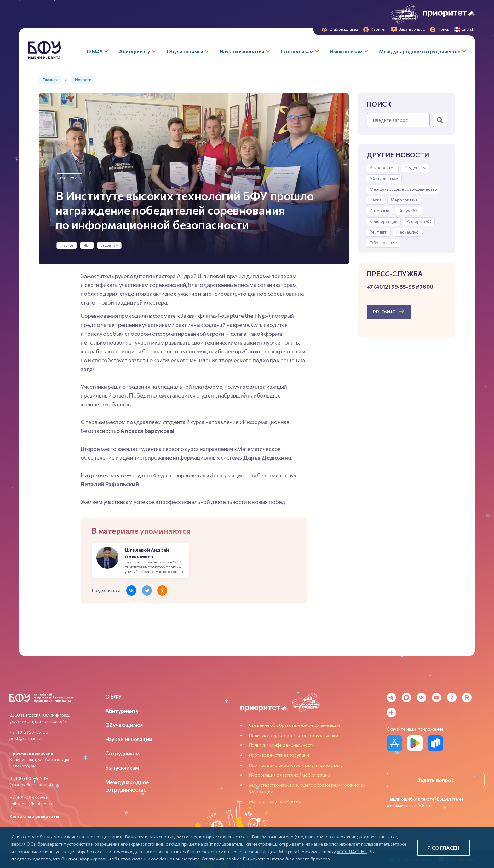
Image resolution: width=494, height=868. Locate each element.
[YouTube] (437, 697)
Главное (67, 245)
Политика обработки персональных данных (294, 735)
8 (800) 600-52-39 (29, 778)
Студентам (109, 245)
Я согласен (444, 848)
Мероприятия (404, 200)
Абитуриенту (122, 711)
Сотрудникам (122, 753)
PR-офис (384, 312)
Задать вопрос (436, 780)
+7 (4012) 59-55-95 (29, 732)
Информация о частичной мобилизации (290, 775)
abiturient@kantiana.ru (32, 804)
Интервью (379, 211)
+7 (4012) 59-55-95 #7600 (400, 287)
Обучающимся (124, 725)
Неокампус (407, 232)
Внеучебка (409, 211)
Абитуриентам (384, 178)
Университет (382, 168)
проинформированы (90, 859)
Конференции (383, 221)
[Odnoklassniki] (452, 697)
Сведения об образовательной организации (294, 725)
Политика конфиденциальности (282, 745)
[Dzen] (391, 713)
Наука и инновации (129, 739)
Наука (376, 200)
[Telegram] (391, 697)
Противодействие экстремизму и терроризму (296, 765)
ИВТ (87, 245)
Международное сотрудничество (403, 189)
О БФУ (114, 696)
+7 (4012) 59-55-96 (29, 797)
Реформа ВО (419, 221)
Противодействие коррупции (279, 755)
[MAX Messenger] (406, 697)
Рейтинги (378, 232)
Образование (383, 243)
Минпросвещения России (275, 801)
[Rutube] (467, 697)
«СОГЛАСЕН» (352, 851)
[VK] (422, 697)
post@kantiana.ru (27, 738)
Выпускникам (122, 767)
